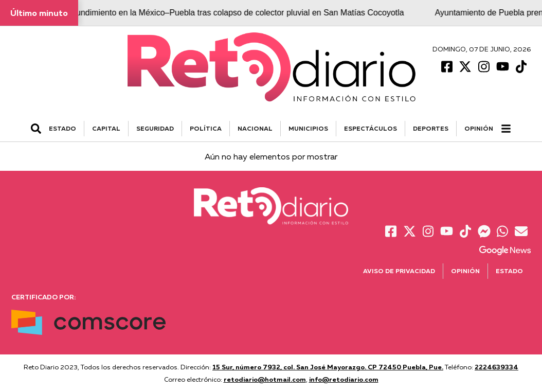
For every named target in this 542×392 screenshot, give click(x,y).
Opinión (479, 128)
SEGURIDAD (155, 128)
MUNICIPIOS (308, 128)
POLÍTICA (206, 128)
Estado (509, 271)
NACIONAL (255, 128)
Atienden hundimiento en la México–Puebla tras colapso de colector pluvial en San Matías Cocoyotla (225, 13)
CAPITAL (106, 128)
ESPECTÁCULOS (371, 128)
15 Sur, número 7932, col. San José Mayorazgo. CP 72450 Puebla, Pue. (328, 367)
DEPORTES (431, 128)
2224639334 (496, 367)
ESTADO (62, 128)
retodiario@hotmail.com (265, 379)
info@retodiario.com (344, 379)
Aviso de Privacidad (399, 271)
